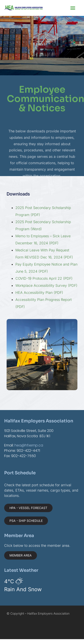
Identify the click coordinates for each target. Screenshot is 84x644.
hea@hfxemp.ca (29, 445)
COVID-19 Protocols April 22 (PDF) (44, 278)
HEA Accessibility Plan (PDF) (39, 293)
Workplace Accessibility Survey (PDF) (46, 285)
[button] (73, 8)
